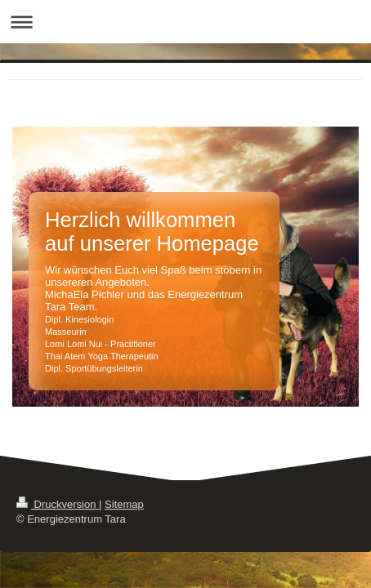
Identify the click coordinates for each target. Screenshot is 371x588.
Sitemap (124, 504)
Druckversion (58, 504)
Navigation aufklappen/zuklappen (185, 22)
